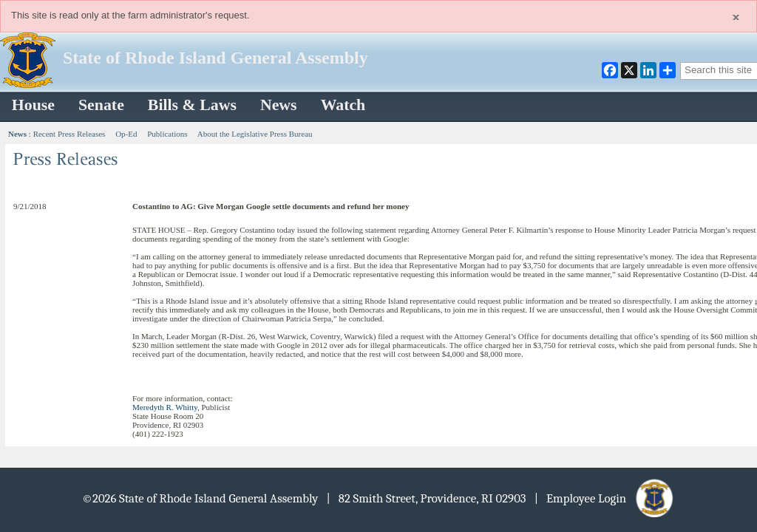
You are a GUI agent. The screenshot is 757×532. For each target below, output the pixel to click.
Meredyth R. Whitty (165, 407)
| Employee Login (605, 498)
